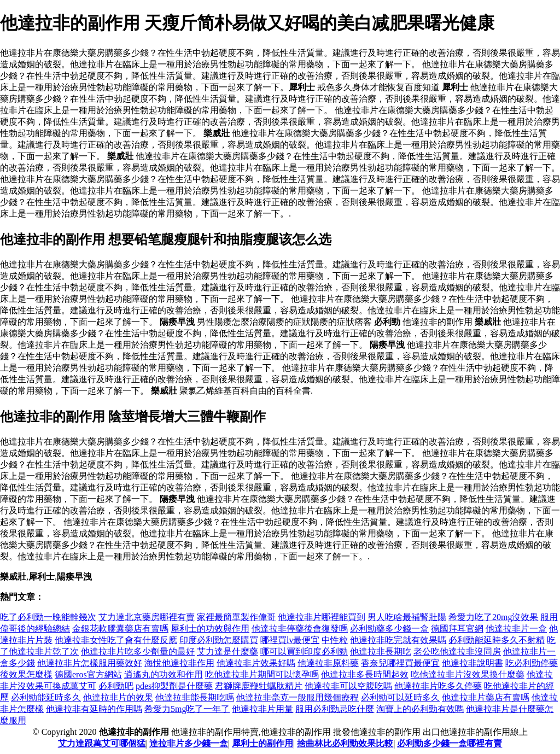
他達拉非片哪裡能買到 (322, 617)
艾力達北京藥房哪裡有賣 (147, 617)
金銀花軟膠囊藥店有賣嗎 (120, 629)
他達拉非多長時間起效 (365, 674)
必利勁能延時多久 (46, 697)
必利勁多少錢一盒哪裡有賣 (450, 743)
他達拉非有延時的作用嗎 (94, 709)
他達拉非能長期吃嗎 (195, 697)
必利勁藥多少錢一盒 (389, 629)
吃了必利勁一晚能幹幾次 (48, 617)
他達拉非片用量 (262, 709)
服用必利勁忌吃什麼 (335, 709)
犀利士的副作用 (262, 743)
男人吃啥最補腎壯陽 (407, 617)
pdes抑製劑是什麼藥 (174, 686)
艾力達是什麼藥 (227, 651)
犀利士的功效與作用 (210, 629)
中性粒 (335, 640)
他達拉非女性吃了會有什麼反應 (116, 640)
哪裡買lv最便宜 (290, 640)
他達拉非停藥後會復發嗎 (300, 629)
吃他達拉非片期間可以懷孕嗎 (262, 674)
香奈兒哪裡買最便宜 (400, 663)
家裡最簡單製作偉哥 (236, 617)
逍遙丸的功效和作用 (164, 674)
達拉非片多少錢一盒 (189, 743)
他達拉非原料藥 (328, 663)
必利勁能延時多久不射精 (497, 640)
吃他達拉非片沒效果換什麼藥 (468, 674)
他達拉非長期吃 (381, 651)
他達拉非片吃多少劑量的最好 (138, 651)
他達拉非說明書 (472, 663)
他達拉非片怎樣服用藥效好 (90, 663)
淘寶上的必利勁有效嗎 (420, 709)
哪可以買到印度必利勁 (304, 651)
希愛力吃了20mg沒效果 (493, 617)
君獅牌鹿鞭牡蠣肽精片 (259, 686)
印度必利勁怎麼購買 (219, 640)
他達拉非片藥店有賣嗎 (486, 697)
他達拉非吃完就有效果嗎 (398, 640)
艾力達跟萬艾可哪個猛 (102, 743)
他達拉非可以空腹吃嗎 (348, 686)
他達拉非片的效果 (118, 697)
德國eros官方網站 (88, 674)
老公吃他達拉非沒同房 (457, 651)
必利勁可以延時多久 (400, 697)
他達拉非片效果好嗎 (256, 663)
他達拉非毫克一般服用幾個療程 (297, 697)
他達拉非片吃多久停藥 (438, 686)
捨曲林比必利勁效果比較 (345, 743)
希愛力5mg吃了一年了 (187, 709)
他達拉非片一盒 (516, 629)
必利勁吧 (116, 686)
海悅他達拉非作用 (179, 663)
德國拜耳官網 (457, 629)
